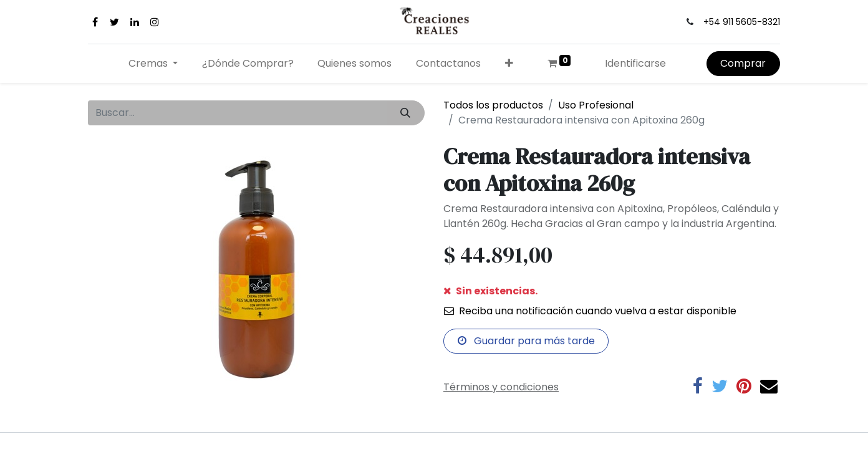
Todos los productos (493, 105)
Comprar (743, 63)
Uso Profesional (596, 105)
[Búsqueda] (406, 113)
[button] (509, 64)
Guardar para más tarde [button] (526, 341)
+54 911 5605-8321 (742, 22)
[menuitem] (248, 64)
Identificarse (635, 63)
